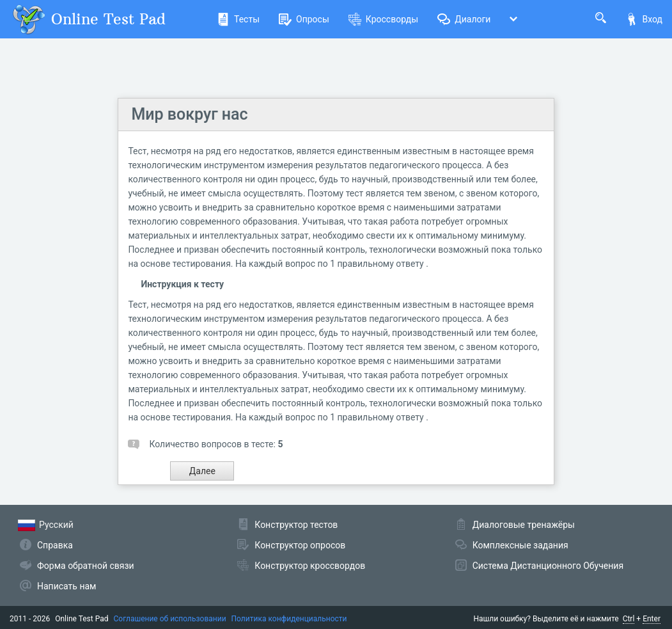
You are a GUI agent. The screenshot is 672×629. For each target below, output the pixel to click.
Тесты (238, 19)
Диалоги (464, 19)
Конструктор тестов (296, 525)
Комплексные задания (520, 545)
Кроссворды (383, 19)
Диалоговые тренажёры (524, 525)
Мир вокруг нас (189, 114)
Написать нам (66, 586)
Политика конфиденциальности (289, 619)
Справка (55, 545)
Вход (644, 19)
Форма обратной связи (86, 566)
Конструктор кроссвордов (310, 566)
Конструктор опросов (300, 545)
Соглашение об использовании (170, 619)
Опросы (304, 19)
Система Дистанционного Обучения (548, 566)
